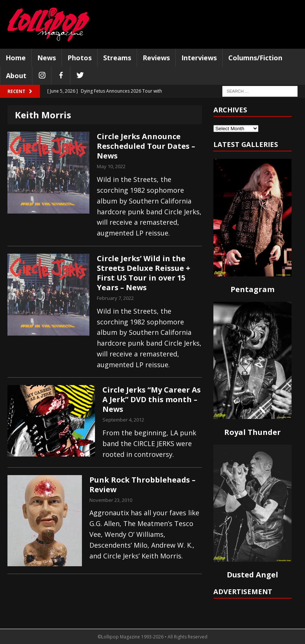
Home (16, 58)
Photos (80, 58)
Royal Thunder (252, 432)
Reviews (156, 58)
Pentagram (252, 289)
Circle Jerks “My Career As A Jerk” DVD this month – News (152, 399)
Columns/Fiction (255, 58)
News (47, 58)
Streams (117, 58)
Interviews (199, 58)
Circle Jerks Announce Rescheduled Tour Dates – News (146, 146)
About (16, 76)
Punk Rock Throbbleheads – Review (142, 485)
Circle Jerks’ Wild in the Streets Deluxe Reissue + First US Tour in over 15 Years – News (144, 273)
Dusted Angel (252, 575)
